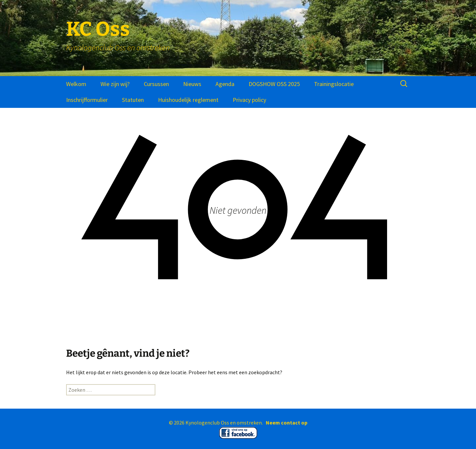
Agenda (225, 84)
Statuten (133, 100)
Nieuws (192, 84)
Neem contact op (287, 423)
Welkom (76, 84)
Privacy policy (249, 100)
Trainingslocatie (334, 84)
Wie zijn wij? (115, 84)
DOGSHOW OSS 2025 (274, 84)
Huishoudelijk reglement (188, 100)
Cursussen (156, 84)
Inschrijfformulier (87, 100)
